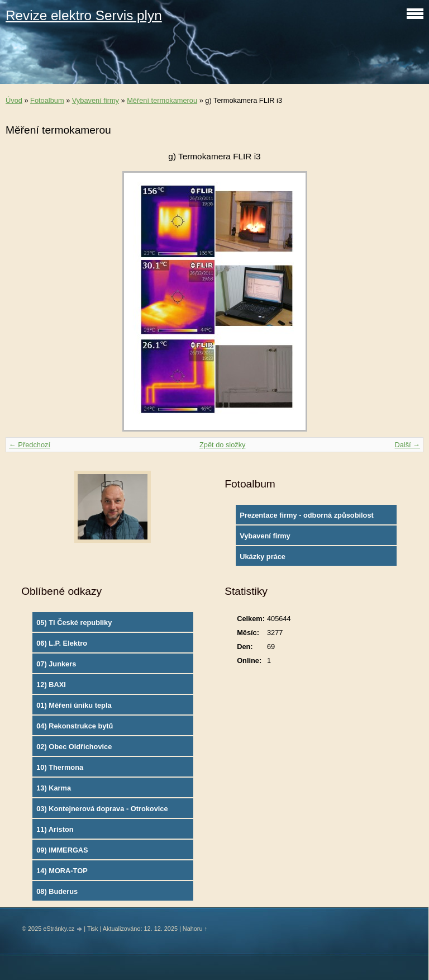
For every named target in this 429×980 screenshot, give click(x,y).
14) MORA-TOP (62, 871)
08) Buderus (57, 891)
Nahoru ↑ (195, 929)
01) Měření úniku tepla (74, 705)
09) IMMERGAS (62, 850)
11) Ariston (55, 829)
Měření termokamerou (162, 100)
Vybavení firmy (96, 100)
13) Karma (54, 788)
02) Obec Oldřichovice (74, 747)
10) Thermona (60, 767)
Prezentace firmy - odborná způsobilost (307, 515)
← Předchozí (30, 445)
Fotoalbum (47, 100)
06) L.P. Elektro (62, 643)
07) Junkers (56, 664)
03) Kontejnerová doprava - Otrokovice (102, 809)
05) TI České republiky (74, 622)
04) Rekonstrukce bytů (75, 726)
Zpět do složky (223, 445)
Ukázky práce (263, 557)
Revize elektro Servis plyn (84, 15)
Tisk (93, 929)
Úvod (14, 100)
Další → (407, 445)
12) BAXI (51, 685)
